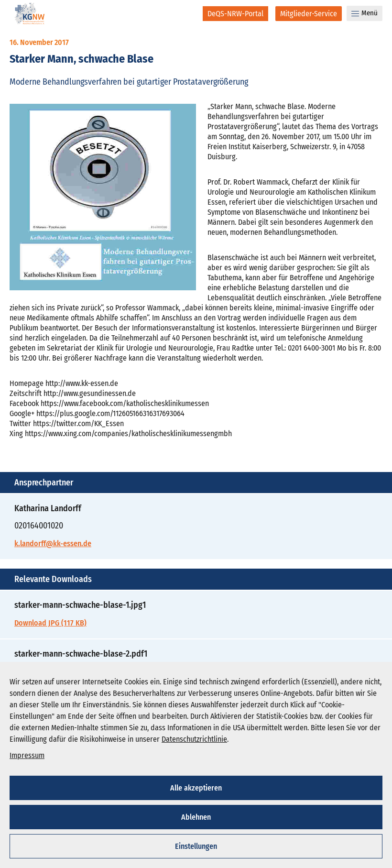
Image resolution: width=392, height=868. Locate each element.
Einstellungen (196, 846)
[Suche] (189, 13)
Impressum (27, 755)
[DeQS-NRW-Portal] (235, 14)
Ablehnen (196, 817)
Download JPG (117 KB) (50, 623)
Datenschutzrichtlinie (194, 739)
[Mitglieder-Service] (309, 14)
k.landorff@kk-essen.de (53, 544)
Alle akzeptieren (196, 788)
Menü (365, 13)
